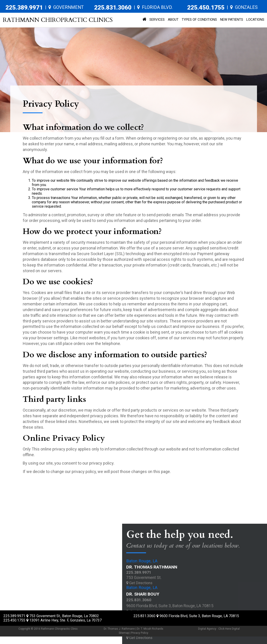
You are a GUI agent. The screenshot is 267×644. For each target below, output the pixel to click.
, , (63, 616)
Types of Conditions (199, 20)
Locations (255, 20)
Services (157, 20)
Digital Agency (207, 629)
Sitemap (124, 633)
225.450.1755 (206, 8)
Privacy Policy (140, 633)
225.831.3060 (113, 8)
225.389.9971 (24, 8)
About (173, 20)
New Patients (232, 20)
